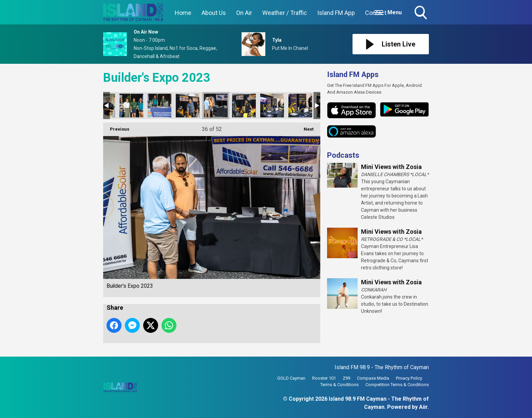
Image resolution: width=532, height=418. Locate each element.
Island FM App (336, 13)
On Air (244, 13)
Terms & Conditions (339, 385)
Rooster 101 (324, 378)
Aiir (423, 407)
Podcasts (343, 155)
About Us (214, 13)
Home (183, 13)
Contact (376, 13)
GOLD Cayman (291, 378)
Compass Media (373, 378)
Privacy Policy (409, 378)
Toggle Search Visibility (421, 13)
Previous (116, 127)
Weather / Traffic (285, 13)
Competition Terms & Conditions (397, 385)
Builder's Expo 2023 (131, 106)
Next (305, 127)
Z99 (346, 378)
